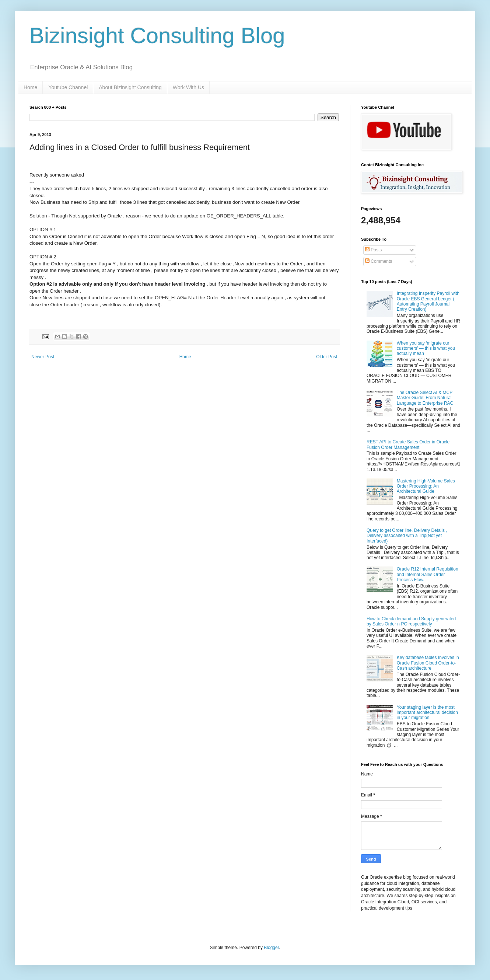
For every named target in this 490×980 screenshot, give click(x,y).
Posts (373, 250)
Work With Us (188, 87)
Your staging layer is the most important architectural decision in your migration (427, 713)
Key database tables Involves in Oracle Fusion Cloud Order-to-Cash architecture (428, 663)
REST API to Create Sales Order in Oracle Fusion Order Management (408, 444)
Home (30, 87)
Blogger (271, 948)
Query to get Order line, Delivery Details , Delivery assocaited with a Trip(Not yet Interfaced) (407, 536)
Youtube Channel (68, 87)
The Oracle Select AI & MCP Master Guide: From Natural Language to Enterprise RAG (425, 398)
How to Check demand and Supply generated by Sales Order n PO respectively (411, 621)
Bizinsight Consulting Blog (157, 36)
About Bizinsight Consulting (130, 87)
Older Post (327, 357)
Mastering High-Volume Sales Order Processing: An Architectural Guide (426, 486)
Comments (379, 261)
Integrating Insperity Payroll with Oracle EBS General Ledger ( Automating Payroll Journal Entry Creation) (428, 301)
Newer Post (43, 357)
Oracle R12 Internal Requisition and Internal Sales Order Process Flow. (428, 574)
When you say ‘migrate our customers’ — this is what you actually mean (426, 348)
